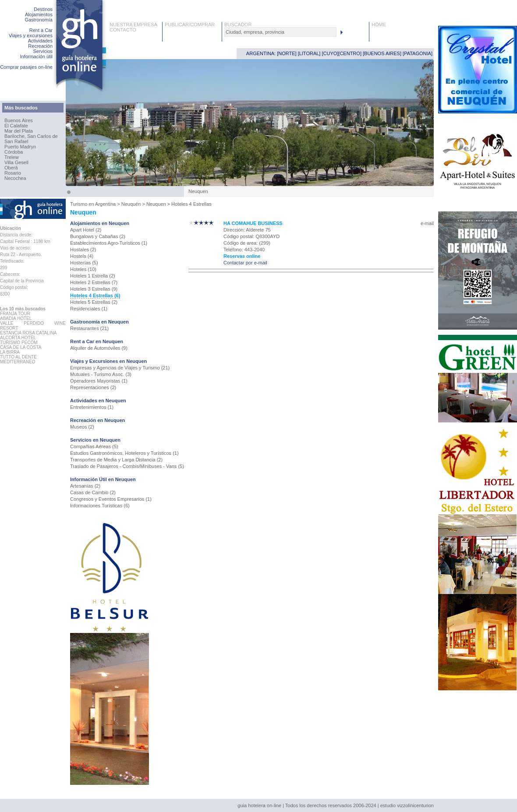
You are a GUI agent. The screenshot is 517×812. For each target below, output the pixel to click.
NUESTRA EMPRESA (133, 25)
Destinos (43, 9)
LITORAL (309, 53)
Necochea (15, 178)
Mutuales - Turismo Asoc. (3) (101, 374)
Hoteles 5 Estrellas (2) (94, 302)
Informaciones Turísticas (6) (100, 506)
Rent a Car (41, 30)
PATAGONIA (418, 53)
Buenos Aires (19, 120)
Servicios (43, 51)
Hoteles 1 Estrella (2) (93, 276)
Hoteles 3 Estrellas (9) (94, 289)
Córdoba (14, 152)
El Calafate (16, 126)
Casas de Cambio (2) (93, 492)
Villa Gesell (16, 162)
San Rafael (16, 141)
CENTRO (350, 53)
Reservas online (242, 256)
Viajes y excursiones (31, 35)
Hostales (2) (83, 250)
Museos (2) (82, 427)
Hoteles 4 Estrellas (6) (95, 295)
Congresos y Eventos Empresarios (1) (111, 499)
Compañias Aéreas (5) (94, 446)
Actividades (40, 41)
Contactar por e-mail (245, 263)
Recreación (40, 46)
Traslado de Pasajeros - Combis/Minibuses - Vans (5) (127, 466)
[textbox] (280, 32)
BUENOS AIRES (382, 53)
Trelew (12, 157)
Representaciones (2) (93, 387)
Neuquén (131, 204)
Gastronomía (39, 20)
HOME (379, 25)
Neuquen (156, 204)
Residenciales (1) (89, 309)
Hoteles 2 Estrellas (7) (94, 282)
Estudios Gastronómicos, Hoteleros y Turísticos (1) (124, 453)
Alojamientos (39, 14)
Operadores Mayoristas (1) (99, 381)
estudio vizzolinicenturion (407, 805)
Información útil (36, 56)
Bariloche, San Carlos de (31, 136)
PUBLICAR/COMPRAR (190, 25)
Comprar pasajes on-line (26, 67)
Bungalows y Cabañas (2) (98, 236)
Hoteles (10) (83, 269)
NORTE (287, 53)
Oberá (11, 168)
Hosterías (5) (84, 263)
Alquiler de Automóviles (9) (99, 348)
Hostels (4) (82, 256)
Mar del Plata (19, 131)
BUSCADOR (238, 25)
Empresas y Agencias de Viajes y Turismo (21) (120, 368)
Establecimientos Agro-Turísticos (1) (109, 243)
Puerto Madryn (20, 147)
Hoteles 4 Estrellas (191, 204)
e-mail (427, 223)
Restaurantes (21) (89, 328)
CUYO (330, 53)
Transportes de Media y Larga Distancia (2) (116, 460)
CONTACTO (123, 30)
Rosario (13, 173)
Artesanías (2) (85, 486)
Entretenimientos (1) (92, 407)
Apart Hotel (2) (86, 230)
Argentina (105, 204)
